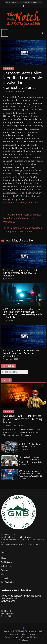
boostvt (23, 425)
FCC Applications (8, 582)
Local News (8, 68)
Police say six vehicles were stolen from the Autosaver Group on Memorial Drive (21, 353)
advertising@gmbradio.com (19, 537)
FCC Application (8, 613)
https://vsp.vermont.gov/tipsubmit (22, 202)
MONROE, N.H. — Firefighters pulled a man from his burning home (23, 419)
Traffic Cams (7, 562)
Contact (5, 578)
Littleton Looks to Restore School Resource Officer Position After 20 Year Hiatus (31, 459)
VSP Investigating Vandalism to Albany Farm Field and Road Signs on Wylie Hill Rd (31, 473)
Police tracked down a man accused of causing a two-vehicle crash (23, 230)
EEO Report (6, 611)
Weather (5, 570)
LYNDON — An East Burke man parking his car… (30, 445)
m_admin (21, 91)
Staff (3, 574)
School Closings (8, 566)
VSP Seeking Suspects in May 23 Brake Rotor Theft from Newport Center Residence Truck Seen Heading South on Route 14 (23, 313)
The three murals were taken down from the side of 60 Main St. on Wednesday (22, 218)
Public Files (6, 616)
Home (4, 558)
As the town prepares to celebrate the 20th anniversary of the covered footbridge (22, 273)
